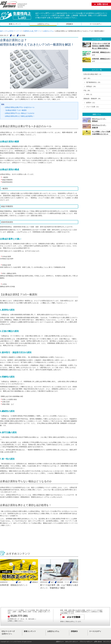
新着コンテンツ (15, 24)
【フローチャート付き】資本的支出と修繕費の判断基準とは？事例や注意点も (101, 46)
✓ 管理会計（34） (90, 86)
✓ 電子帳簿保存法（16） (92, 82)
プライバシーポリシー (86, 642)
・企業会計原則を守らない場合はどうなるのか (19, 113)
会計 (20, 582)
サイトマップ (107, 642)
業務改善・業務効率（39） (92, 99)
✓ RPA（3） (88, 94)
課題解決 (70, 24)
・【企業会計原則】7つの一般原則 (15, 110)
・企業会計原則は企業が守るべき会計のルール (19, 107)
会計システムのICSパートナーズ (11, 31)
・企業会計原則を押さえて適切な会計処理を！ (19, 116)
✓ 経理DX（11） (90, 103)
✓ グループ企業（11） (92, 107)
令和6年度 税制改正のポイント (14, 585)
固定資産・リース (63, 582)
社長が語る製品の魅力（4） (93, 74)
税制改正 (35, 582)
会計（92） (87, 78)
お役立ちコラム (43, 24)
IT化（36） (87, 90)
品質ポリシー (60, 642)
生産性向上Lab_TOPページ (32, 31)
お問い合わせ (98, 642)
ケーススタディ (96, 24)
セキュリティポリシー (72, 642)
